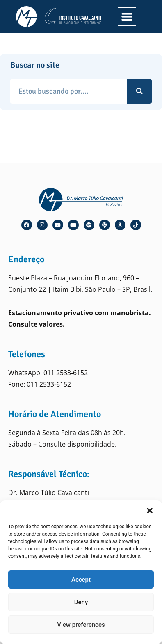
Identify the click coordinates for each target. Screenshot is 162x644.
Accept (81, 580)
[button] (150, 511)
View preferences (81, 625)
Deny (81, 602)
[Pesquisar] (139, 91)
